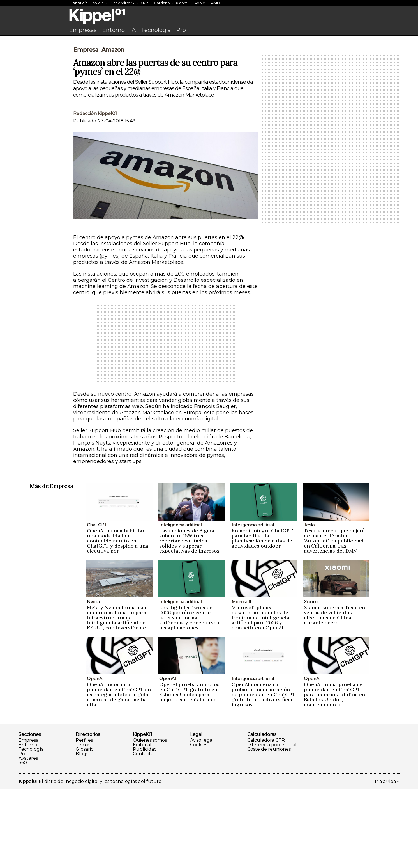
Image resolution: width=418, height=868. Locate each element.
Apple (200, 3)
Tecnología (156, 30)
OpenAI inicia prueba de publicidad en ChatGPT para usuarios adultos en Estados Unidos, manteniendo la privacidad (334, 776)
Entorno (113, 30)
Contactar (144, 832)
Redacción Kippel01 (95, 192)
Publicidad (145, 828)
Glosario (85, 828)
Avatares (28, 837)
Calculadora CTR (266, 819)
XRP (144, 3)
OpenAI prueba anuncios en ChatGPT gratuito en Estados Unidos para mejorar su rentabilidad (189, 770)
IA (133, 30)
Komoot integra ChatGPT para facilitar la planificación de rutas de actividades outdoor (262, 617)
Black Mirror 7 (122, 3)
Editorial (142, 823)
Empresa (86, 128)
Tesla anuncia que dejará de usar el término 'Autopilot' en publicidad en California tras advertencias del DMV (334, 619)
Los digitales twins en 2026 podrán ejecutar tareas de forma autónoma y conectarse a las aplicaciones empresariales (190, 699)
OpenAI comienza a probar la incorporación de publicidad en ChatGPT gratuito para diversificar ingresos (264, 773)
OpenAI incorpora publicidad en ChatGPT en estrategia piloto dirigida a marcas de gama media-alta (119, 773)
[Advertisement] (209, 81)
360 (23, 841)
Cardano (162, 3)
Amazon (113, 128)
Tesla (309, 603)
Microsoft (242, 680)
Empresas (83, 30)
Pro (181, 30)
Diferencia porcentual (272, 823)
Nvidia (98, 3)
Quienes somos (150, 819)
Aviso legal (202, 819)
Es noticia (79, 3)
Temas (83, 823)
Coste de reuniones (269, 828)
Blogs (82, 832)
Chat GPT (97, 603)
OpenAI (95, 757)
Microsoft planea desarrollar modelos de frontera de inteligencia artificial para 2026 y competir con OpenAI (260, 696)
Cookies (199, 823)
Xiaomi (182, 3)
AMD (216, 3)
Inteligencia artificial (180, 603)
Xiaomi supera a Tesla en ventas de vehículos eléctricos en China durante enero (334, 694)
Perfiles (84, 819)
